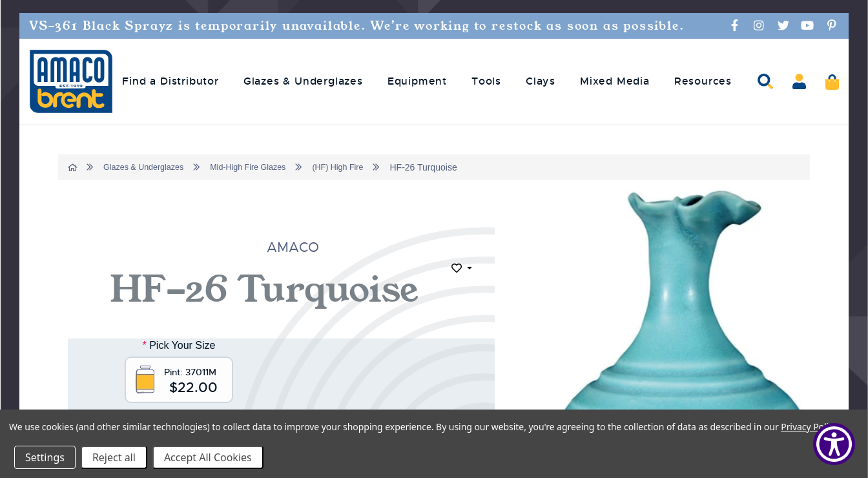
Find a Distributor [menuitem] (170, 81)
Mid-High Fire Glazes (263, 167)
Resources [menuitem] (703, 81)
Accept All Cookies (208, 457)
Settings (45, 457)
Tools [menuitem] (486, 81)
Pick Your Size (180, 345)
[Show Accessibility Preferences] (834, 444)
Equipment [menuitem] (417, 81)
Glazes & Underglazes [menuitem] (303, 81)
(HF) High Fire (361, 167)
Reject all (114, 457)
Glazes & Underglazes (150, 167)
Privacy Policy (809, 427)
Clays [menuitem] (541, 81)
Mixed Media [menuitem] (615, 81)
